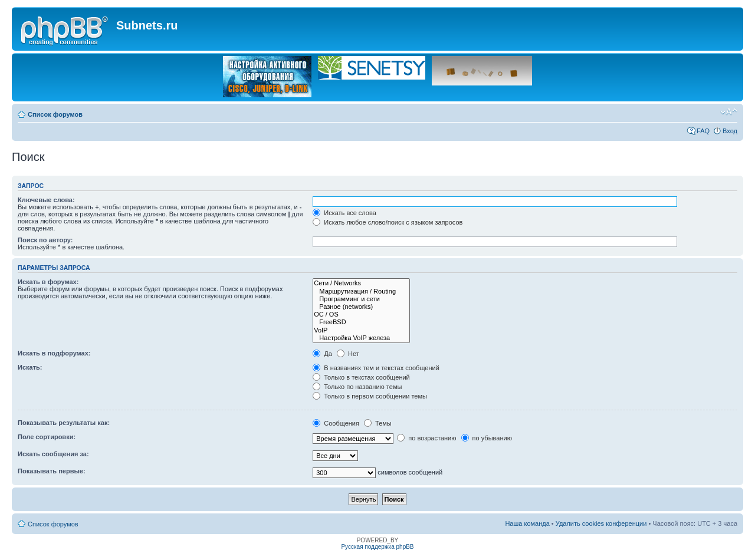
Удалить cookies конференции (601, 523)
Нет (348, 354)
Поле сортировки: (47, 437)
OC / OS (361, 314)
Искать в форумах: (48, 282)
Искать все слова (344, 213)
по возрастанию (426, 438)
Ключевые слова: (46, 200)
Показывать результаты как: (64, 423)
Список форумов (55, 114)
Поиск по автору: (45, 240)
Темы (378, 423)
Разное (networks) (361, 307)
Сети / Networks (361, 283)
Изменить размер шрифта (729, 112)
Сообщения (336, 423)
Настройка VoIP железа (361, 338)
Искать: (30, 367)
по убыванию (487, 438)
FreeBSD (361, 322)
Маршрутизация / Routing (361, 291)
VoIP (361, 330)
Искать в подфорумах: (54, 353)
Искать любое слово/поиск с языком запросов (388, 222)
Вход (730, 131)
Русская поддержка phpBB (377, 547)
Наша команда (527, 523)
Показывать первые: (52, 471)
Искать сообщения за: (53, 454)
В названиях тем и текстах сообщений (376, 368)
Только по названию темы (357, 387)
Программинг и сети (361, 299)
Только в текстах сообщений (361, 377)
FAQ (703, 131)
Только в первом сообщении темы (370, 396)
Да (322, 354)
